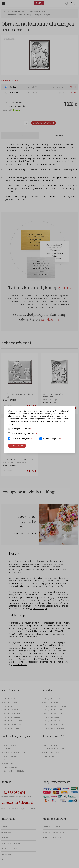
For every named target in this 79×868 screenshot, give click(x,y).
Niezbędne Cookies (23, 429)
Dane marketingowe (23, 439)
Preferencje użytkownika (25, 434)
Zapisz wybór (17, 446)
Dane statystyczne (53, 439)
